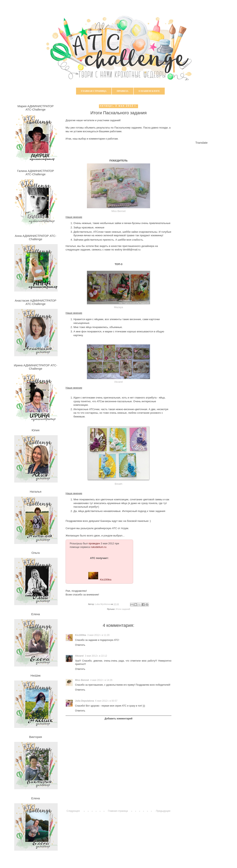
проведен (94, 543)
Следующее (73, 811)
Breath (118, 484)
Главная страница (94, 91)
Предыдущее (163, 811)
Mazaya (118, 307)
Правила (123, 91)
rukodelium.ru (99, 547)
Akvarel (118, 382)
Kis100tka (106, 579)
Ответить (80, 645)
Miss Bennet (118, 211)
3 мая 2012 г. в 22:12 (96, 656)
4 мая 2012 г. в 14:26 (101, 680)
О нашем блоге (149, 91)
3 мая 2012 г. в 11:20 (98, 635)
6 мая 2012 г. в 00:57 (106, 701)
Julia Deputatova (85, 701)
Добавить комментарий (119, 719)
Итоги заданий (123, 609)
